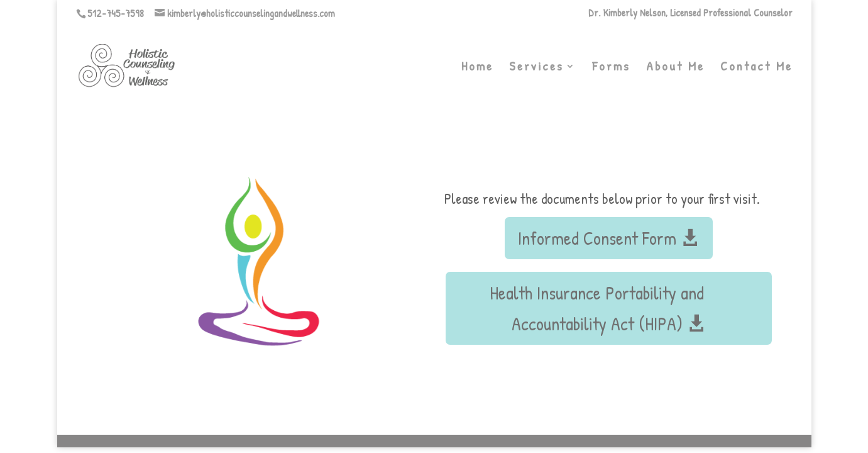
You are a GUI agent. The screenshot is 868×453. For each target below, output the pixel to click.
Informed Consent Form (597, 238)
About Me (675, 68)
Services (536, 68)
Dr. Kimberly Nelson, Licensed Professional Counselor (690, 14)
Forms (611, 68)
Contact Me (756, 68)
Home (477, 68)
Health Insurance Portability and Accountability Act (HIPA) (597, 308)
